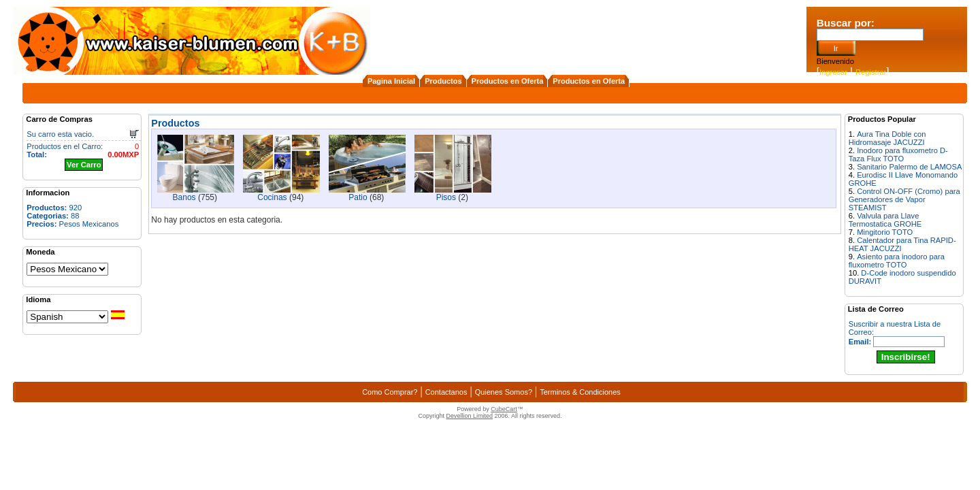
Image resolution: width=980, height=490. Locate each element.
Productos (443, 81)
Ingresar (833, 72)
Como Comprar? (390, 392)
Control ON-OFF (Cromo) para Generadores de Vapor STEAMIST (904, 199)
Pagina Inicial (391, 81)
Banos (184, 197)
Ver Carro (84, 165)
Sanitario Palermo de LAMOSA (909, 167)
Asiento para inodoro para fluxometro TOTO (897, 261)
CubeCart (504, 409)
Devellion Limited (469, 416)
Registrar (871, 72)
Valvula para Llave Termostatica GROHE (885, 220)
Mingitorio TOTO (885, 232)
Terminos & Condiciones (580, 392)
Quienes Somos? (504, 392)
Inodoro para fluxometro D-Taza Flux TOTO (898, 154)
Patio (358, 197)
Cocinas (272, 197)
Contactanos (446, 392)
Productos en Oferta (508, 81)
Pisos (446, 197)
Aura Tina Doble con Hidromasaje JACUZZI (887, 138)
